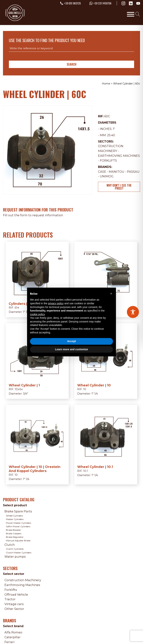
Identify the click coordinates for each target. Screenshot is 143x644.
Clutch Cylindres (15, 549)
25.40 (111, 135)
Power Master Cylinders (19, 523)
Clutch (10, 545)
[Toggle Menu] (131, 14)
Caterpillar (13, 637)
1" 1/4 (95, 394)
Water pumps (15, 557)
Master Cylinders (15, 519)
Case (102, 172)
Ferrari (9, 642)
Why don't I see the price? (119, 187)
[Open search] (138, 14)
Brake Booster (13, 530)
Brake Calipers (14, 533)
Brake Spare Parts (18, 511)
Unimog (107, 176)
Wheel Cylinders (14, 516)
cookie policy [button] (37, 314)
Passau (133, 172)
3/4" (25, 394)
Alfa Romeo (13, 632)
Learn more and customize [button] (71, 349)
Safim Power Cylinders (18, 526)
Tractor (10, 599)
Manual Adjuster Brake (18, 540)
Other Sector (14, 609)
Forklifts (108, 160)
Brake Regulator (15, 537)
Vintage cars (14, 604)
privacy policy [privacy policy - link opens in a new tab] (56, 303)
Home (106, 84)
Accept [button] (72, 341)
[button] (111, 294)
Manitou (117, 172)
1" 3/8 (27, 312)
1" (114, 129)
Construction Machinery (23, 580)
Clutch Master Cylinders (19, 553)
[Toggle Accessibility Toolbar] (133, 312)
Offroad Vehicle (16, 595)
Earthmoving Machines (119, 156)
